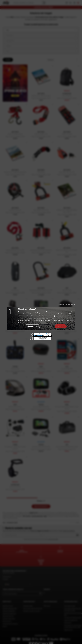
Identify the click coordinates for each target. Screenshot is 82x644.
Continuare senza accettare (67, 305)
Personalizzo (32, 326)
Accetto (61, 326)
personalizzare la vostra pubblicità (53, 320)
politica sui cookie (49, 318)
